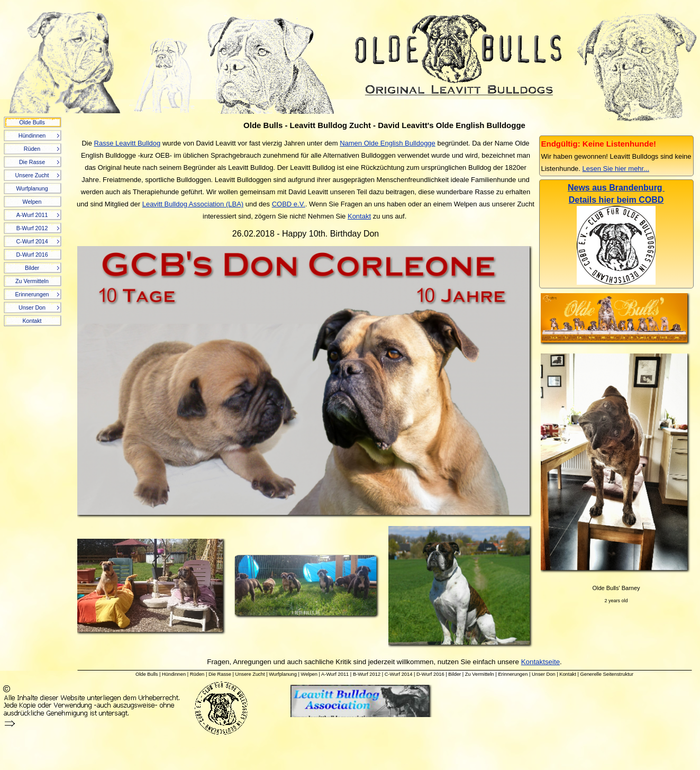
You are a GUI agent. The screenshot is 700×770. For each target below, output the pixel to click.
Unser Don (544, 674)
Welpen (309, 674)
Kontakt (359, 216)
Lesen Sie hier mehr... (616, 169)
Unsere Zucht (250, 674)
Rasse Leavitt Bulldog (128, 143)
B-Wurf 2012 (367, 674)
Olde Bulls (147, 674)
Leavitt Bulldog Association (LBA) (193, 204)
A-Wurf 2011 (335, 674)
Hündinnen (174, 674)
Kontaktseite (540, 662)
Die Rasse (220, 674)
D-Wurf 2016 (430, 674)
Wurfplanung (283, 674)
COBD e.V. (289, 204)
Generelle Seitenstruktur (607, 674)
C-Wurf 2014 (399, 674)
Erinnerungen (513, 674)
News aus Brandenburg (616, 188)
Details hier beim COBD (616, 200)
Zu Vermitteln (480, 674)
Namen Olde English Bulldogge (388, 143)
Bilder (454, 674)
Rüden (197, 674)
